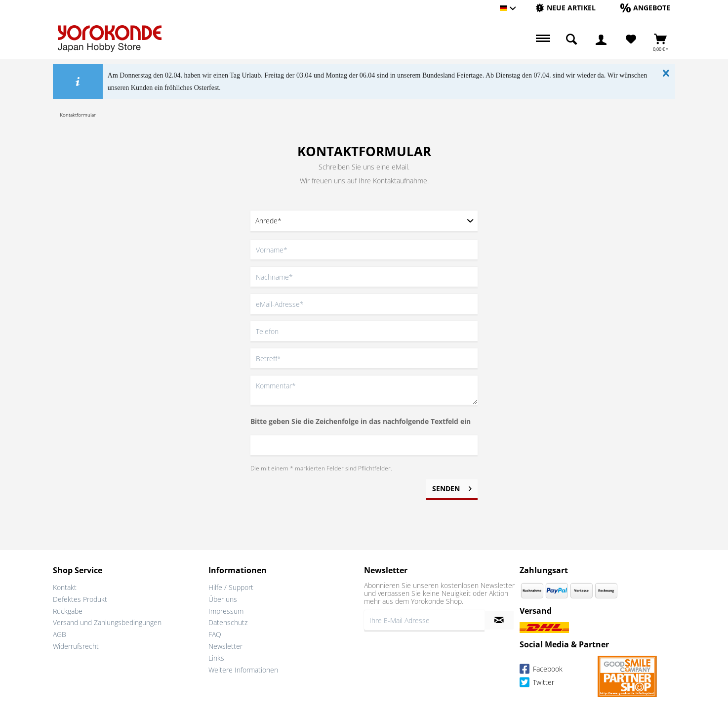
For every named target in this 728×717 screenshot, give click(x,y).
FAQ (215, 634)
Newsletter (225, 646)
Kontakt (65, 587)
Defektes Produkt (80, 599)
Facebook (541, 670)
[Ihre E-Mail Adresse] (424, 620)
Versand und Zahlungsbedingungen (107, 622)
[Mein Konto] (601, 40)
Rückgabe (68, 611)
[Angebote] (645, 8)
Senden (452, 487)
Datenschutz (228, 622)
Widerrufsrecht (76, 646)
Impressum (226, 611)
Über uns (223, 599)
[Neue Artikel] (566, 8)
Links (216, 658)
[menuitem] (566, 8)
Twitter (537, 684)
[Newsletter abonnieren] (499, 620)
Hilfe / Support (231, 587)
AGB (60, 634)
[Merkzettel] (631, 40)
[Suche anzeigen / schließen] (571, 40)
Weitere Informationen (243, 670)
